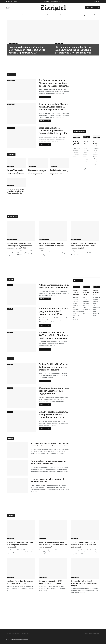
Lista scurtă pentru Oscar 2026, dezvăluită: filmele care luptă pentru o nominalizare (54, 335)
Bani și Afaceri (48, 15)
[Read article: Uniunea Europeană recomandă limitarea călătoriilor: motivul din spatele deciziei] (85, 530)
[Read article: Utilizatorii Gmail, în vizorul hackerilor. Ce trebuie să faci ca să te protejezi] (85, 569)
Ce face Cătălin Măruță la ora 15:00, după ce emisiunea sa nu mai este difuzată (53, 367)
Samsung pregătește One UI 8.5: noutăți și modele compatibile (51, 582)
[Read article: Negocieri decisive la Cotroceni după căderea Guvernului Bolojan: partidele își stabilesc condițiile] (22, 137)
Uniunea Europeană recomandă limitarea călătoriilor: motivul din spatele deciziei (83, 545)
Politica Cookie (26, 633)
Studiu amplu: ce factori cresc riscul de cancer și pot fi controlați (20, 582)
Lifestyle (83, 15)
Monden (72, 15)
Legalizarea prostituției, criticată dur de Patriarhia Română (48, 480)
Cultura (61, 15)
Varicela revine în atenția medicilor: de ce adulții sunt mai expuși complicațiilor (96, 293)
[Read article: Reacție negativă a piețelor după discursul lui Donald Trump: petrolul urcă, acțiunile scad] (16, 182)
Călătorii (75, 539)
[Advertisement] (53, 64)
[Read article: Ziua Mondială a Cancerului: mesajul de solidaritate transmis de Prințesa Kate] (22, 421)
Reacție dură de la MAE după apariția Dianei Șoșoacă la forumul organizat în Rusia (54, 107)
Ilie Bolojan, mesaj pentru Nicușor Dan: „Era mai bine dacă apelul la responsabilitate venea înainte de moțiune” (54, 83)
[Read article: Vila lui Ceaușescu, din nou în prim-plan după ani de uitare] (22, 294)
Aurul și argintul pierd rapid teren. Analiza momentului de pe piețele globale (52, 246)
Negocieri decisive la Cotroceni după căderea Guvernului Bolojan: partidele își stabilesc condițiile (54, 131)
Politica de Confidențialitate (13, 633)
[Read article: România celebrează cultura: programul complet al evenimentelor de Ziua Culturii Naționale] (22, 318)
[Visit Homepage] (53, 8)
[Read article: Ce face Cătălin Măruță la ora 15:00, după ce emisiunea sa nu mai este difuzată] (22, 374)
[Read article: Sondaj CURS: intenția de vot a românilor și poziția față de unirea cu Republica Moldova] (17, 450)
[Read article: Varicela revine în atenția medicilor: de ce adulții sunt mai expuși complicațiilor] (21, 530)
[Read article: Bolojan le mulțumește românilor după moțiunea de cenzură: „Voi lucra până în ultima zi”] (53, 530)
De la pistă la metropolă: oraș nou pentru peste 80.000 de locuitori (48, 462)
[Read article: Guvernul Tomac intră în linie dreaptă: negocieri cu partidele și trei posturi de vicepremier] (16, 163)
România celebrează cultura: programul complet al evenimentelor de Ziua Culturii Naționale (53, 312)
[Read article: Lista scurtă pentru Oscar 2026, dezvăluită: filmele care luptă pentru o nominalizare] (22, 342)
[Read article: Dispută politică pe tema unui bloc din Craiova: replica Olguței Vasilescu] (22, 397)
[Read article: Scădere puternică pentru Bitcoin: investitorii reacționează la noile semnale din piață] (85, 231)
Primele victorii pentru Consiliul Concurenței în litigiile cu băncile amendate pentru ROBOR (86, 143)
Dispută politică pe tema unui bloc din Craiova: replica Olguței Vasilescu (54, 391)
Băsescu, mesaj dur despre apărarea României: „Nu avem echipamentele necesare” (37, 172)
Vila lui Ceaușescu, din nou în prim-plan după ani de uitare (54, 286)
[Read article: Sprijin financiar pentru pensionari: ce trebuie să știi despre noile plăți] (60, 163)
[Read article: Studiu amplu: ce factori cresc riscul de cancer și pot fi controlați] (21, 569)
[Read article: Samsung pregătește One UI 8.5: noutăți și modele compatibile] (53, 569)
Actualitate (21, 15)
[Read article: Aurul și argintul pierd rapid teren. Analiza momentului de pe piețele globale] (53, 231)
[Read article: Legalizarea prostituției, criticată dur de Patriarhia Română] (17, 486)
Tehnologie (43, 577)
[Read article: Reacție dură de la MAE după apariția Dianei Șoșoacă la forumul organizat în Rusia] (22, 113)
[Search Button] (99, 8)
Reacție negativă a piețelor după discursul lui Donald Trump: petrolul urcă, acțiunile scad (15, 191)
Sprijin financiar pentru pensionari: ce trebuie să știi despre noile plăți (59, 172)
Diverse (96, 15)
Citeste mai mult (45, 97)
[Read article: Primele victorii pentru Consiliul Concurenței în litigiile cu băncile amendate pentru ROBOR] (21, 231)
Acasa (10, 15)
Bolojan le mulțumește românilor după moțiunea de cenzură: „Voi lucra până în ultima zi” (53, 545)
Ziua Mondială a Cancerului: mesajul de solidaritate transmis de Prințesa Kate (53, 415)
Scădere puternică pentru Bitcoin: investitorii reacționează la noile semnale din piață (83, 246)
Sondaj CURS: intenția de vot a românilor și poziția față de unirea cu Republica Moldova (50, 445)
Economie (34, 15)
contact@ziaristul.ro (12, 1)
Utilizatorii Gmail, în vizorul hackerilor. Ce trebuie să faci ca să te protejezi (84, 583)
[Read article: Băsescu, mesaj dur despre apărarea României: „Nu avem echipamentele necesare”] (38, 163)
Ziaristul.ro (12, 640)
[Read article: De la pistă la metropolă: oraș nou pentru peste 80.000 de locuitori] (17, 468)
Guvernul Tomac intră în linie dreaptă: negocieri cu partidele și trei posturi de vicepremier (15, 172)
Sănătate (97, 287)
